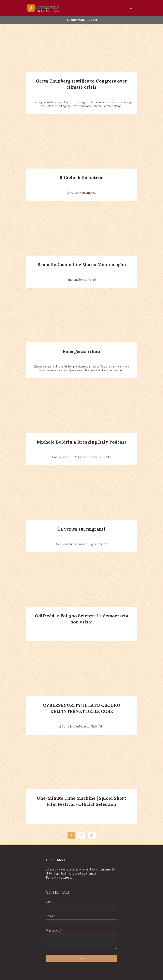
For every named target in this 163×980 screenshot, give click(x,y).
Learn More (76, 20)
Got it (93, 20)
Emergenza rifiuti (82, 351)
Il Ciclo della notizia (81, 178)
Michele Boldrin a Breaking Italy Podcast (82, 442)
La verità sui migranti (82, 529)
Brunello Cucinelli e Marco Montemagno (82, 265)
